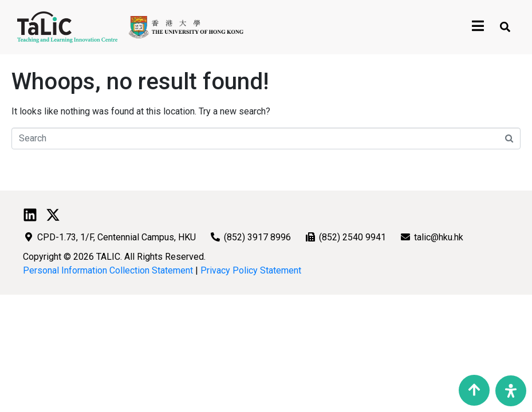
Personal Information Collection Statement (108, 270)
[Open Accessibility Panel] (511, 391)
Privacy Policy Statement (251, 270)
